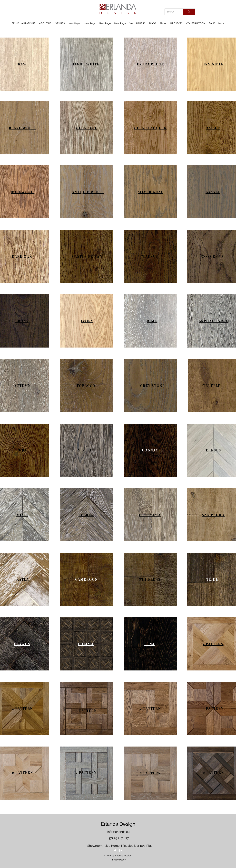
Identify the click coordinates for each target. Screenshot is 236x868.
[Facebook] (115, 851)
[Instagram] (121, 851)
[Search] (171, 12)
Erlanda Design (118, 824)
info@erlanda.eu (118, 832)
